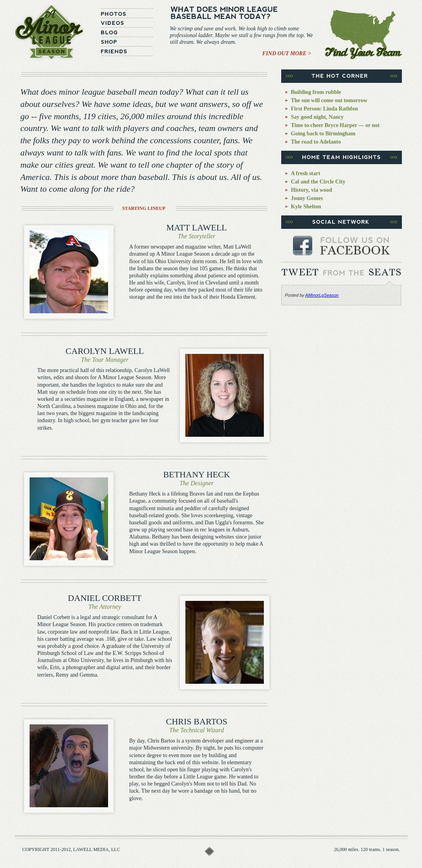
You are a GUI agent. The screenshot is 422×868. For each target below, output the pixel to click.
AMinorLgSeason (322, 295)
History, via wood (312, 190)
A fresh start (306, 173)
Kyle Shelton (306, 207)
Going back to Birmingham (323, 134)
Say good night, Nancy (317, 117)
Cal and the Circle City (318, 182)
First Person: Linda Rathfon (325, 109)
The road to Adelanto (316, 142)
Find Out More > (287, 53)
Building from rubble (316, 92)
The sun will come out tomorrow (329, 100)
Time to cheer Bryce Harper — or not (335, 125)
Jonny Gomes (307, 198)
